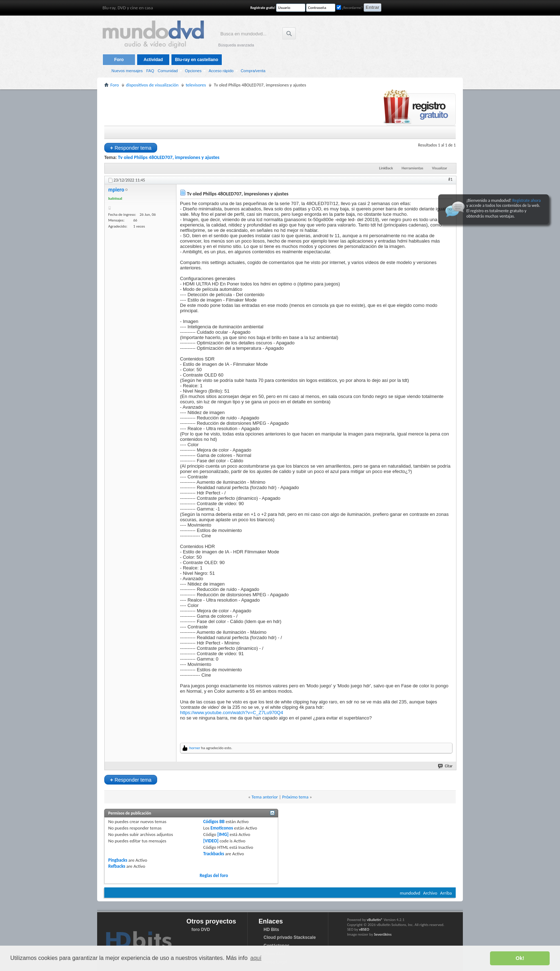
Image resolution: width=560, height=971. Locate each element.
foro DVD (201, 930)
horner (195, 748)
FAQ (150, 71)
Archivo (430, 893)
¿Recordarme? (350, 8)
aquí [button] (256, 958)
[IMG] (223, 834)
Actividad (153, 60)
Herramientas (413, 168)
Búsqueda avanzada (236, 45)
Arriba (446, 893)
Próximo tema (295, 797)
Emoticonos (222, 828)
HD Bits (271, 930)
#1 (450, 179)
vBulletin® (375, 920)
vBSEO (364, 929)
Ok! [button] (520, 958)
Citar (446, 766)
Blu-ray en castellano (197, 60)
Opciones (193, 71)
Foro (119, 60)
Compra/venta (253, 71)
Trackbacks (214, 854)
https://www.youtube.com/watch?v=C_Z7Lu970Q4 (232, 713)
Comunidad (167, 71)
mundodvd (410, 893)
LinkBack (386, 168)
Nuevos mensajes (127, 71)
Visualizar (440, 168)
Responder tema (131, 148)
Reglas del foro (214, 875)
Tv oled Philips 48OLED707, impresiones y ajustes (169, 157)
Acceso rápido (221, 71)
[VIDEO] (211, 841)
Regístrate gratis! (263, 8)
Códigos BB (214, 821)
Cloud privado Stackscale (290, 937)
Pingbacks (118, 860)
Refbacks (117, 866)
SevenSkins (383, 934)
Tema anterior (265, 797)
